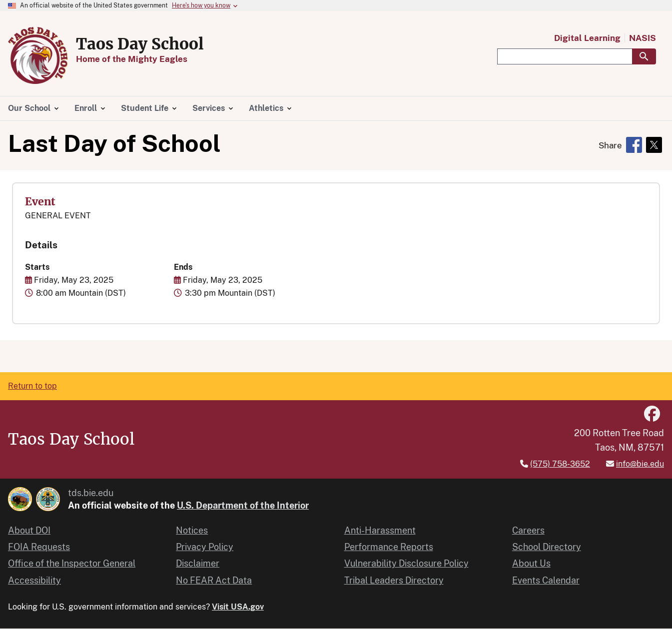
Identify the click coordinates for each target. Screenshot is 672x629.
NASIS (643, 38)
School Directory (547, 547)
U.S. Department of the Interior (243, 505)
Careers (528, 530)
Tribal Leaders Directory (394, 580)
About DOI (29, 530)
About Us (531, 563)
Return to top (32, 386)
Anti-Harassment (380, 530)
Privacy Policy (205, 547)
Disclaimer (198, 563)
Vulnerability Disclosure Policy (406, 563)
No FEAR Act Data (214, 580)
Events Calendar (546, 580)
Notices (192, 530)
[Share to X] (654, 145)
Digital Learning (587, 38)
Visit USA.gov (238, 607)
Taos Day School (140, 44)
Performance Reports (389, 547)
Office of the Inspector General (72, 563)
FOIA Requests (39, 547)
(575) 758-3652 (560, 464)
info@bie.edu (640, 464)
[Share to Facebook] (634, 145)
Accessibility (34, 580)
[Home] (38, 78)
